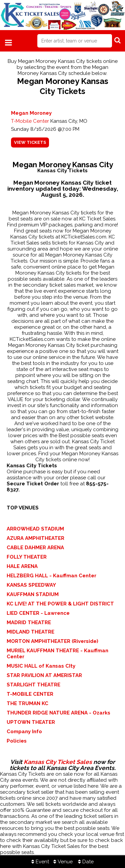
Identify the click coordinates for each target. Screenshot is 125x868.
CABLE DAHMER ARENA (35, 548)
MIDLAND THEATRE (30, 632)
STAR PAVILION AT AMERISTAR (44, 675)
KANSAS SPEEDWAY (31, 585)
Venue (63, 862)
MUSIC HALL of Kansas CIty (41, 666)
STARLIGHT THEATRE (33, 685)
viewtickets (30, 142)
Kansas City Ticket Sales (58, 762)
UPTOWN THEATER (31, 722)
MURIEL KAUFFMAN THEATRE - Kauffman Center (57, 654)
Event (40, 862)
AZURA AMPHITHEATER (35, 538)
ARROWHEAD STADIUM (35, 529)
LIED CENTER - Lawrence (38, 613)
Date (86, 862)
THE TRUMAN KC (27, 703)
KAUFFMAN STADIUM (33, 594)
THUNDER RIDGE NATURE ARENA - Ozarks (58, 713)
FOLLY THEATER (27, 557)
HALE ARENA (22, 566)
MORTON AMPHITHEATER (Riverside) (52, 641)
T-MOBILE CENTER (30, 694)
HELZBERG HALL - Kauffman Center (51, 576)
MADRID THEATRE (29, 622)
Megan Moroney (31, 113)
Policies (17, 741)
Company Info (24, 732)
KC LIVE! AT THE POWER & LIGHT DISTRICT (60, 604)
